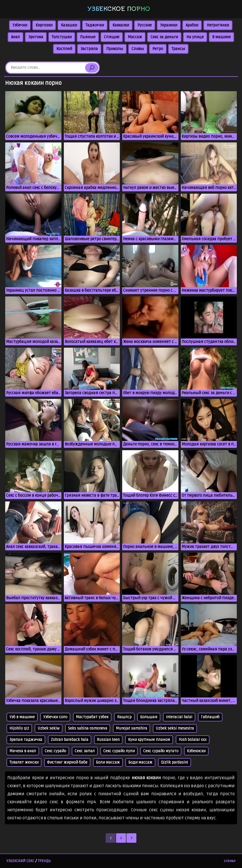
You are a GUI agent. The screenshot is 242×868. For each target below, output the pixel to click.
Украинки (169, 25)
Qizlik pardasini (175, 762)
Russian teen (108, 740)
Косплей (64, 49)
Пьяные (88, 37)
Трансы (178, 49)
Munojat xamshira (132, 728)
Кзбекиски (196, 751)
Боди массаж (140, 762)
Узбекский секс (20, 861)
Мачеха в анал (23, 751)
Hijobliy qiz (19, 728)
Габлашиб (210, 717)
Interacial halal (179, 717)
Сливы (138, 49)
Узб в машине (22, 717)
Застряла (89, 49)
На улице (195, 37)
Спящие (112, 37)
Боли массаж (108, 762)
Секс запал (85, 751)
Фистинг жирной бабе (67, 762)
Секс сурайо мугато (161, 751)
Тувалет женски (24, 762)
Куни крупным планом (149, 740)
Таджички (95, 25)
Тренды (45, 861)
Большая (149, 717)
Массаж (135, 37)
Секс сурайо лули (119, 751)
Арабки (192, 25)
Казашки (69, 25)
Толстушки (62, 37)
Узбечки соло (55, 717)
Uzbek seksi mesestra (175, 728)
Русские (145, 25)
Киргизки (44, 25)
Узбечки (20, 25)
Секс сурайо (55, 751)
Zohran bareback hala (70, 740)
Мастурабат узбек (92, 717)
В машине (221, 37)
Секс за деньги (164, 37)
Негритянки (218, 25)
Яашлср (124, 717)
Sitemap (230, 861)
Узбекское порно (119, 9)
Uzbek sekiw (49, 728)
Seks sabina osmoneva (88, 728)
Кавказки (121, 25)
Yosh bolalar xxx (193, 740)
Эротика (36, 37)
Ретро (158, 49)
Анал (15, 37)
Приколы (115, 49)
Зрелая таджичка (26, 740)
